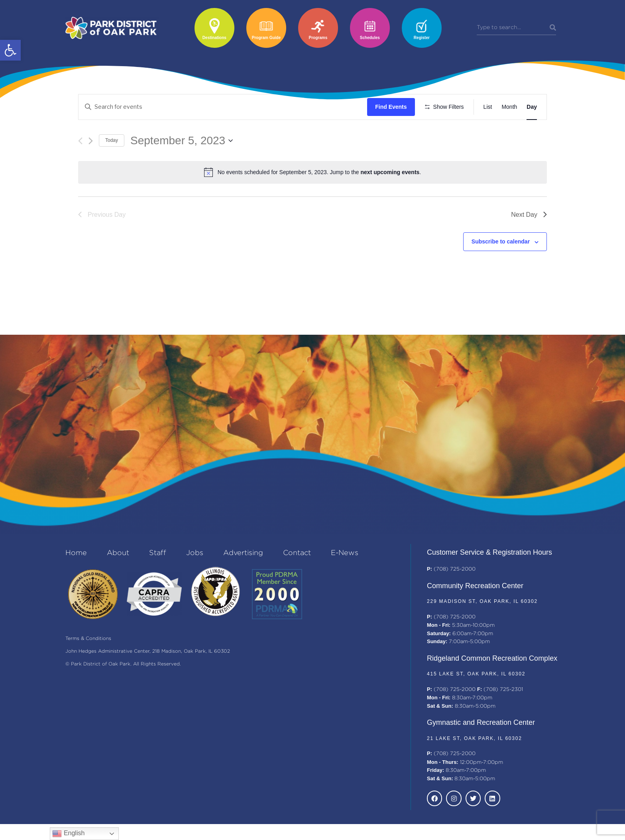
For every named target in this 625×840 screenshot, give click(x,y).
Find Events (393, 107)
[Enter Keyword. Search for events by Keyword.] (224, 107)
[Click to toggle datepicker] (182, 164)
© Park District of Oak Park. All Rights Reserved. (123, 680)
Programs (318, 38)
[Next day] (91, 164)
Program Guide (266, 38)
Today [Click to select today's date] (112, 164)
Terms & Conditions (88, 655)
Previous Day (102, 238)
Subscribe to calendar (501, 265)
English (68, 834)
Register (422, 38)
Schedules (370, 38)
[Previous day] (80, 164)
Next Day (529, 238)
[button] (10, 50)
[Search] (553, 28)
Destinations (214, 38)
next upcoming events (390, 196)
